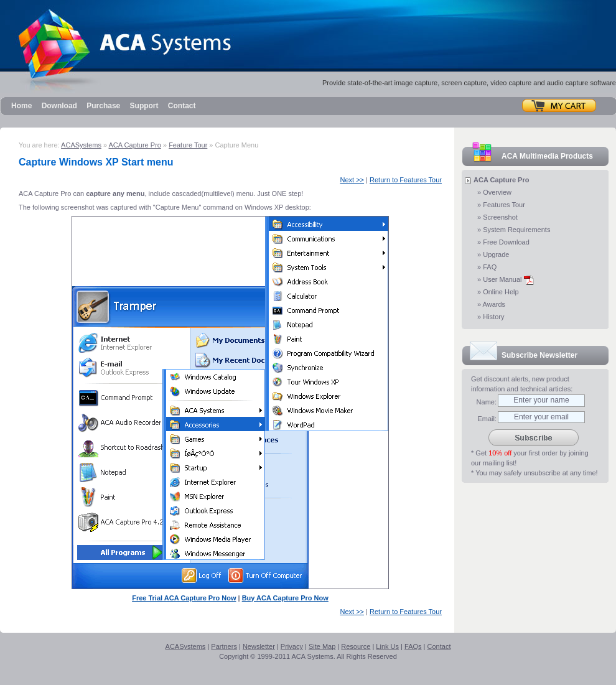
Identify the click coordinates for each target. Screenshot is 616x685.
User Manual (508, 279)
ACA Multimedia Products (547, 156)
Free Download (506, 242)
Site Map (322, 646)
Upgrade (496, 254)
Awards (494, 304)
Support (144, 106)
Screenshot (500, 217)
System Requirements (516, 230)
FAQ (490, 267)
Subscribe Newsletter (539, 355)
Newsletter (259, 646)
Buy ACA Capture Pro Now (285, 598)
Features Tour (504, 205)
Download (59, 106)
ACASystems (81, 145)
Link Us (387, 646)
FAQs (413, 646)
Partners (224, 646)
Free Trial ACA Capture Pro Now (184, 598)
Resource (356, 646)
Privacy (292, 646)
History (493, 317)
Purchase (103, 106)
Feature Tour (188, 145)
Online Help (501, 292)
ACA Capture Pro (135, 145)
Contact (182, 106)
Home (21, 106)
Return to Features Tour (406, 180)
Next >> (352, 180)
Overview (497, 192)
